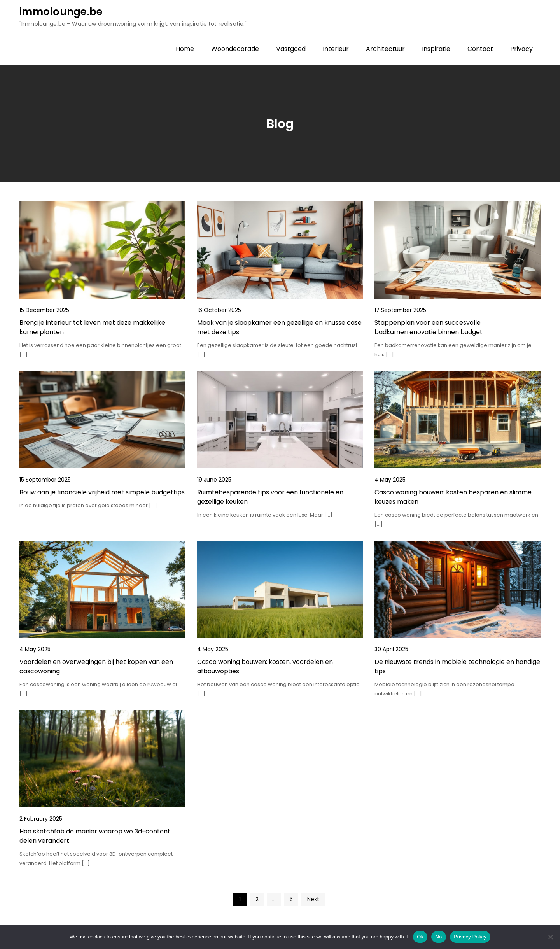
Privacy (521, 49)
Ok (420, 937)
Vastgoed (291, 49)
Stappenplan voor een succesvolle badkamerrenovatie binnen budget (429, 327)
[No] (550, 937)
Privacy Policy (470, 937)
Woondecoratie (235, 49)
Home (185, 49)
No (438, 937)
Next (313, 899)
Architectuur (385, 49)
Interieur (336, 49)
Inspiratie (436, 49)
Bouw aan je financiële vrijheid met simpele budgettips (102, 492)
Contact (480, 49)
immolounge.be (61, 12)
